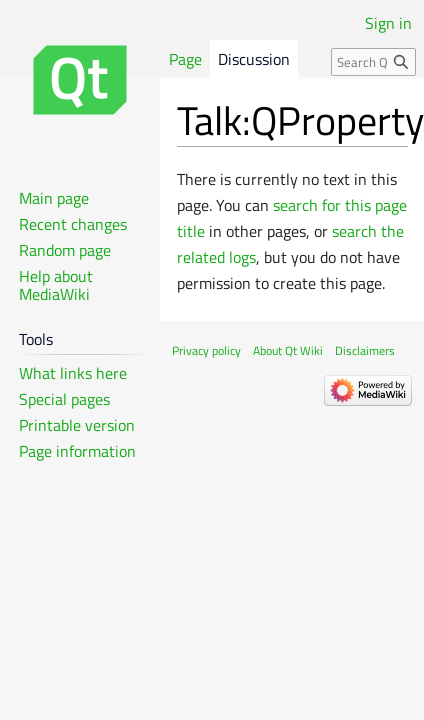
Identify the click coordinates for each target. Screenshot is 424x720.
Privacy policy (206, 350)
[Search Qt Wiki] (373, 62)
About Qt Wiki (288, 350)
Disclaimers (365, 350)
